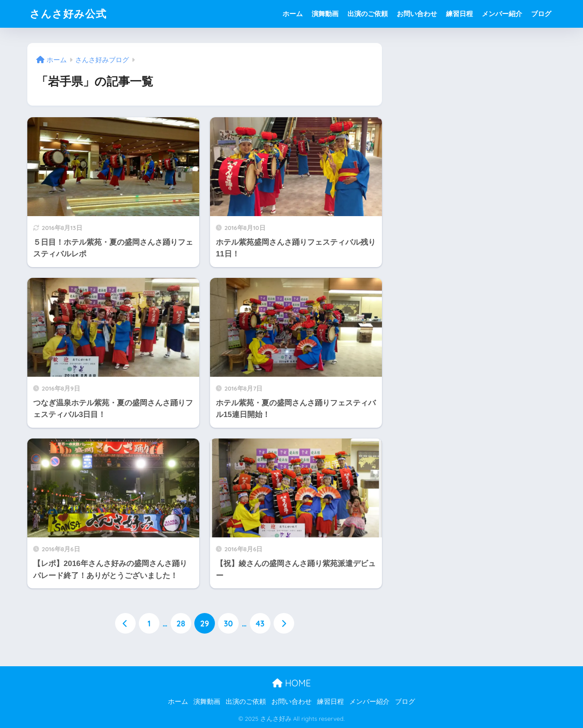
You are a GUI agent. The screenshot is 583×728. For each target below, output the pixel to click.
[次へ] (284, 623)
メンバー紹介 (502, 14)
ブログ (541, 14)
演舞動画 (325, 14)
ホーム (293, 14)
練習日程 (459, 14)
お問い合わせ (417, 14)
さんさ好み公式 (68, 14)
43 (260, 623)
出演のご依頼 (368, 14)
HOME (291, 683)
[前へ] (125, 623)
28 (181, 623)
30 (228, 623)
